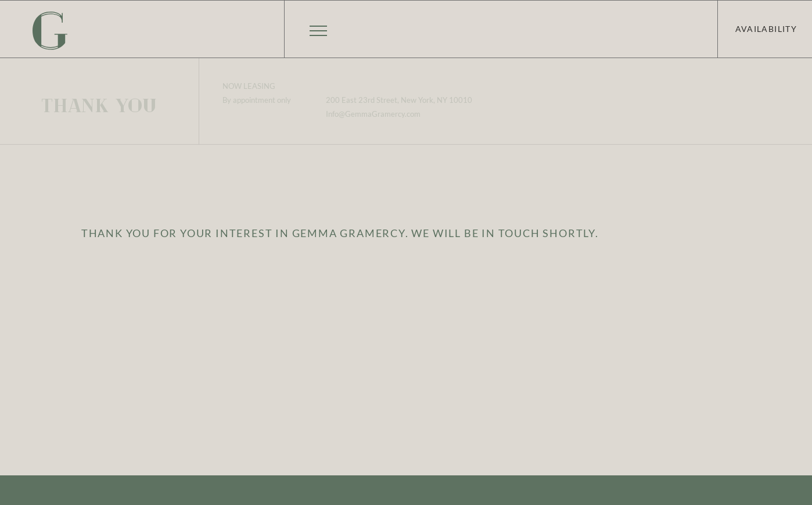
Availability (766, 29)
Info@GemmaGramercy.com (373, 114)
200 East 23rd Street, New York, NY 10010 (399, 100)
